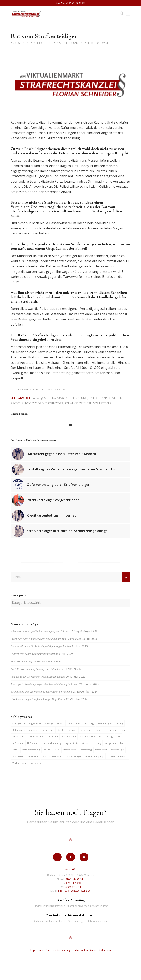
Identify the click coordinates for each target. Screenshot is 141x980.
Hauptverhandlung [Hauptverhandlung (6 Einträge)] (51, 743)
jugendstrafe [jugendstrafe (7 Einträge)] (72, 743)
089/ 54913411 (73, 887)
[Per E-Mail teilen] (71, 425)
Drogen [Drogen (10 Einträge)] (98, 730)
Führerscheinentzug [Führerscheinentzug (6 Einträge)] (90, 736)
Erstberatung (76, 398)
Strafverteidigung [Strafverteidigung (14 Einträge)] (94, 756)
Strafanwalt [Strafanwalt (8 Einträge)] (101, 750)
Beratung (56, 398)
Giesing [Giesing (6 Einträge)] (109, 736)
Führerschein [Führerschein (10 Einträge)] (69, 736)
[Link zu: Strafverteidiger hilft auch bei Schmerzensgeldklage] (70, 531)
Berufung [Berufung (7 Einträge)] (89, 723)
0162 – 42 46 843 (75, 879)
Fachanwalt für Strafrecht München (92, 950)
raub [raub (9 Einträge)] (57, 750)
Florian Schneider (52, 390)
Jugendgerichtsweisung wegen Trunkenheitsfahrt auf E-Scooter (45, 684)
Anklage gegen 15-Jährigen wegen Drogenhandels (38, 677)
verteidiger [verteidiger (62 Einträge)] (37, 763)
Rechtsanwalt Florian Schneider (37, 403)
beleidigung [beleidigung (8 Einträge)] (74, 723)
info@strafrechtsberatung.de (74, 891)
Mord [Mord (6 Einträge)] (123, 743)
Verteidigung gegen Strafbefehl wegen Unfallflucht (38, 699)
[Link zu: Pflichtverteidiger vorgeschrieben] (70, 500)
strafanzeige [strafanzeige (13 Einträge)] (117, 750)
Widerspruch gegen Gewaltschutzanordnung (34, 654)
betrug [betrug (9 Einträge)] (119, 723)
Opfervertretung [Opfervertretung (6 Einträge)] (31, 750)
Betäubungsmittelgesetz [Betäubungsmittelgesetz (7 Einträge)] (25, 730)
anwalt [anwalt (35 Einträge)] (60, 723)
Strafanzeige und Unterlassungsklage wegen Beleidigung (41, 692)
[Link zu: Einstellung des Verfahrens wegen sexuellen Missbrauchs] (70, 469)
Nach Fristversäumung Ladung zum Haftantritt (36, 669)
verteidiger (102, 403)
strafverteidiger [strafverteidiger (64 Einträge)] (73, 756)
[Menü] (128, 14)
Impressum (37, 950)
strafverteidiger (78, 403)
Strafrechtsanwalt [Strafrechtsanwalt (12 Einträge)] (52, 756)
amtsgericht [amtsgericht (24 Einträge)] (19, 723)
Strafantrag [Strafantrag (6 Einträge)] (86, 750)
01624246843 (40, 398)
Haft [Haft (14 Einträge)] (119, 736)
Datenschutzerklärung (58, 950)
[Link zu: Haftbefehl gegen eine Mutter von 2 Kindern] (70, 454)
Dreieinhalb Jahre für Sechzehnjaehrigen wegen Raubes (41, 646)
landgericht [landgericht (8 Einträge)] (111, 743)
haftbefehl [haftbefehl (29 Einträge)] (18, 743)
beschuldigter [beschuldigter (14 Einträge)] (105, 723)
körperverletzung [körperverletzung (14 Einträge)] (91, 743)
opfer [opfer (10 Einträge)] (15, 750)
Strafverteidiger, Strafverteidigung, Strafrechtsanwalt (67, 43)
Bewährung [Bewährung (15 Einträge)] (48, 730)
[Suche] (120, 14)
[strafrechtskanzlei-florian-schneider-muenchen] (59, 14)
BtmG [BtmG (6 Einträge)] (61, 730)
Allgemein (18, 43)
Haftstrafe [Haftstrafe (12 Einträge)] (32, 743)
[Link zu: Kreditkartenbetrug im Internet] (70, 516)
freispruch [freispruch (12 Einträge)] (52, 736)
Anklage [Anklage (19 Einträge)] (49, 723)
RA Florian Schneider (105, 398)
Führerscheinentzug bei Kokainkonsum (32, 662)
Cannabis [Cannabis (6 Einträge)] (72, 730)
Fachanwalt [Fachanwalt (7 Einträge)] (18, 736)
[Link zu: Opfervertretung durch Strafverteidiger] (70, 485)
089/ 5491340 (73, 883)
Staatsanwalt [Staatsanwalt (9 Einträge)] (70, 750)
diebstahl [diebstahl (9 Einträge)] (85, 730)
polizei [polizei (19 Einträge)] (47, 750)
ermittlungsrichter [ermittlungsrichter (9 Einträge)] (115, 730)
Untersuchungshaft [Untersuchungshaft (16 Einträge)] (117, 756)
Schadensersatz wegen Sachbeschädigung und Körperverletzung (45, 631)
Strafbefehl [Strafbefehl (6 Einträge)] (18, 756)
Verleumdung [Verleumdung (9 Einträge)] (20, 763)
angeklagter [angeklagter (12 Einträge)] (35, 723)
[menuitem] (120, 14)
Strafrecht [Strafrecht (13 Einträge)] (33, 756)
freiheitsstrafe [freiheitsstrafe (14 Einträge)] (35, 736)
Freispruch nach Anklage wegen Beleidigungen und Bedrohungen (46, 639)
